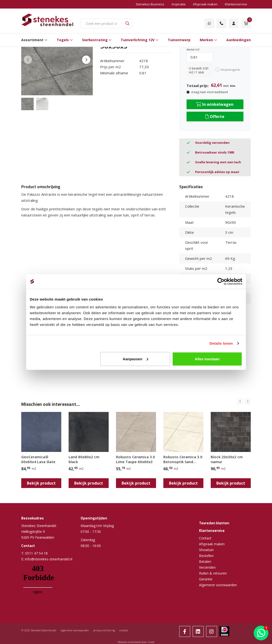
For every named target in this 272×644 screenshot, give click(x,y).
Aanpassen (136, 359)
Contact (205, 538)
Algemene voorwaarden (218, 585)
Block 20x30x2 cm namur (227, 459)
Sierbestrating (95, 40)
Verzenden (207, 567)
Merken (206, 40)
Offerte (215, 117)
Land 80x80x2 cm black (84, 459)
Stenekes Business (150, 4)
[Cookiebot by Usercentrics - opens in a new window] (221, 282)
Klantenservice (236, 4)
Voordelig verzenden (212, 143)
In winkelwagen (215, 104)
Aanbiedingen (239, 40)
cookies (124, 630)
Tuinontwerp (179, 40)
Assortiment (32, 40)
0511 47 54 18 (36, 553)
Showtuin (206, 550)
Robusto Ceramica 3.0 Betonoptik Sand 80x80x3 (183, 459)
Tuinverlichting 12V (138, 40)
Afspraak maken (205, 4)
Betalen (205, 561)
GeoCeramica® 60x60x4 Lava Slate (38, 459)
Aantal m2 (193, 49)
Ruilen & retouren (213, 573)
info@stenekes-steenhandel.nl (49, 559)
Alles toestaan (207, 359)
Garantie (206, 579)
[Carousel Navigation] (244, 401)
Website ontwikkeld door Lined (136, 642)
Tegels (63, 40)
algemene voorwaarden (75, 630)
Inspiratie (179, 4)
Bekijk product (41, 483)
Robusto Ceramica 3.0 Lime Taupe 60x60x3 (136, 459)
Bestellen (206, 556)
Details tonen (221, 343)
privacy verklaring (104, 630)
